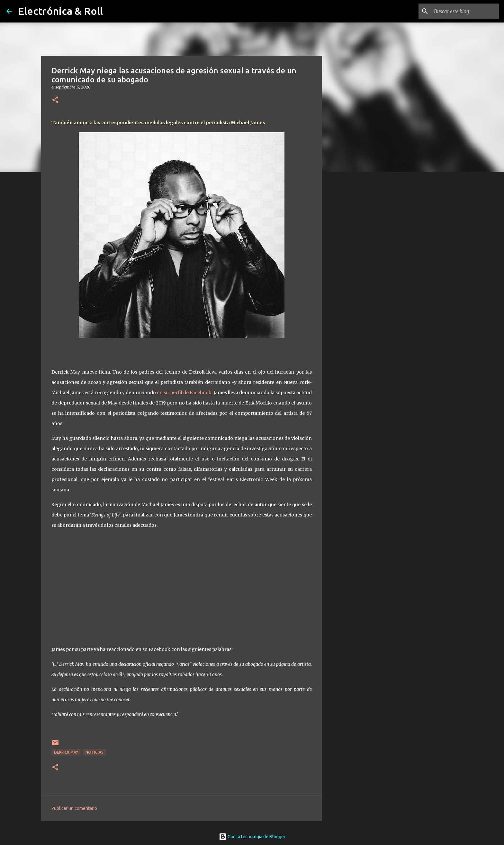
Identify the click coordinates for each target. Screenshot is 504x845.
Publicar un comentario (74, 808)
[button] (55, 100)
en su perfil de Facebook (184, 393)
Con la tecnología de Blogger (252, 837)
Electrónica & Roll (60, 11)
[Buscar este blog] (465, 11)
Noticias (94, 752)
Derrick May (66, 752)
